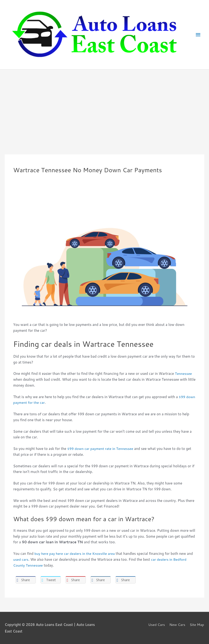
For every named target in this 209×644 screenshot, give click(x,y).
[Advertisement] (104, 105)
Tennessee (183, 374)
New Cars (177, 625)
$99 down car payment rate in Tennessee (101, 449)
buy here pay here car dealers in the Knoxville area (75, 554)
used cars (21, 559)
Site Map (197, 625)
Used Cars (156, 625)
